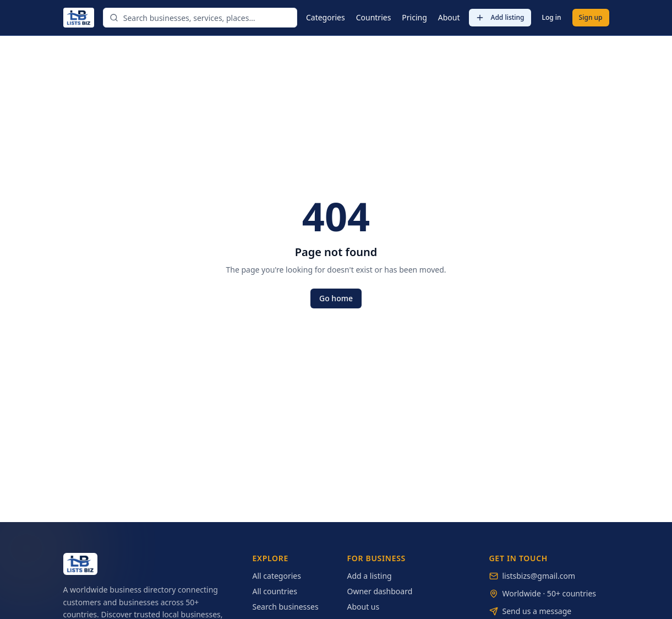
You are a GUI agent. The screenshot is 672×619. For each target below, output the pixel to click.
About (449, 17)
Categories (326, 17)
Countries (374, 17)
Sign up (591, 17)
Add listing (500, 17)
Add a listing (370, 576)
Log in (552, 17)
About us (364, 607)
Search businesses (286, 607)
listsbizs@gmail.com (539, 576)
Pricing (414, 17)
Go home (336, 298)
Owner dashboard (380, 591)
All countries (275, 591)
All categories (277, 576)
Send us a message (537, 611)
